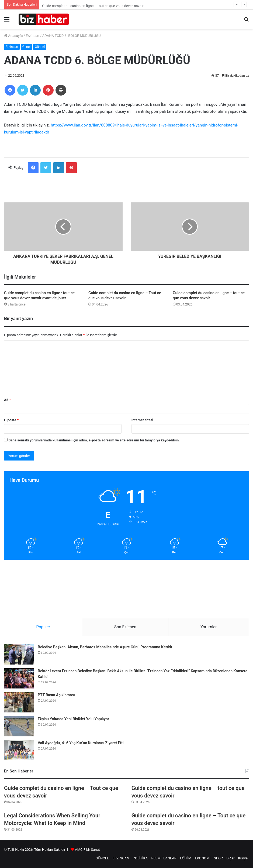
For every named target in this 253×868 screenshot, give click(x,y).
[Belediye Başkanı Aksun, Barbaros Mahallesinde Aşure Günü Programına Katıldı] (19, 654)
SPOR (218, 858)
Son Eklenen (125, 627)
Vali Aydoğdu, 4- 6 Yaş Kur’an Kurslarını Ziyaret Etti (81, 743)
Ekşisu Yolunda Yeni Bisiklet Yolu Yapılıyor (73, 719)
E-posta (11, 420)
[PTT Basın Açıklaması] (19, 702)
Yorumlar (209, 627)
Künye (243, 858)
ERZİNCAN (121, 858)
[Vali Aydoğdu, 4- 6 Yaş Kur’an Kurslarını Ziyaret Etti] (19, 750)
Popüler (43, 627)
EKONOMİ (202, 858)
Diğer (230, 858)
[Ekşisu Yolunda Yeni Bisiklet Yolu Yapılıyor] (19, 726)
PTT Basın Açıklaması (56, 695)
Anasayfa (13, 36)
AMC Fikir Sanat (87, 850)
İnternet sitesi (142, 420)
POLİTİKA (140, 858)
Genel (26, 47)
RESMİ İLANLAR (164, 858)
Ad (7, 400)
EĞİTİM (186, 858)
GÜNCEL (102, 858)
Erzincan (33, 36)
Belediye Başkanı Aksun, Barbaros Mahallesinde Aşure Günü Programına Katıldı (105, 647)
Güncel (40, 47)
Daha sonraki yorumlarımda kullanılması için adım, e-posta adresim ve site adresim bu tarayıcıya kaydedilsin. (94, 440)
